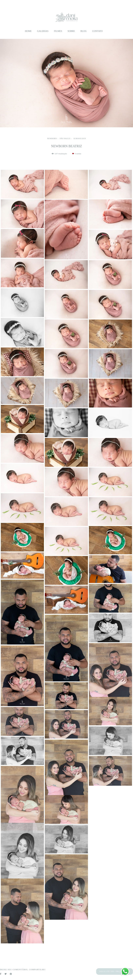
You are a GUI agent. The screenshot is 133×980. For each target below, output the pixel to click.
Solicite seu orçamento (114, 971)
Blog (84, 31)
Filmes (58, 31)
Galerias (43, 31)
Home (28, 31)
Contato (97, 31)
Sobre (71, 31)
